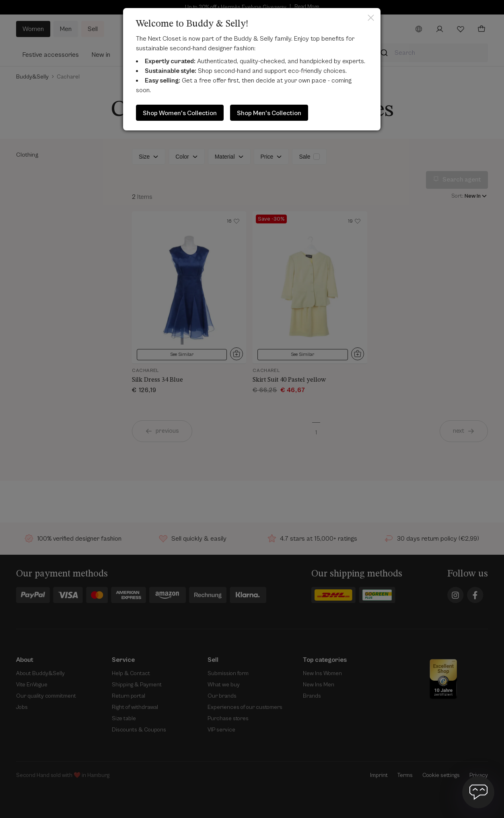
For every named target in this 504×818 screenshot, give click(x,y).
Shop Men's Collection (269, 113)
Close (371, 18)
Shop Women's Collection (180, 113)
